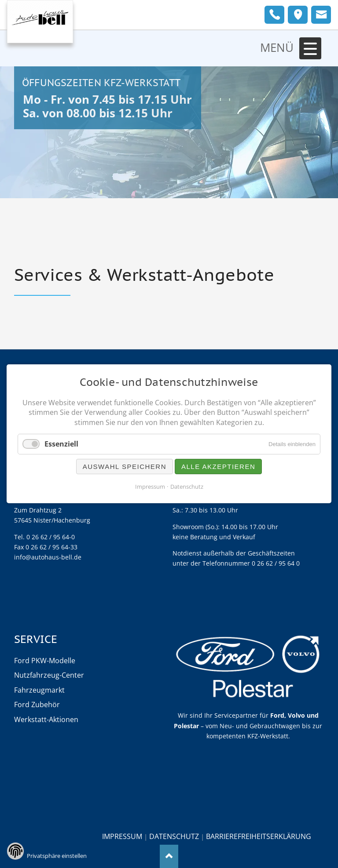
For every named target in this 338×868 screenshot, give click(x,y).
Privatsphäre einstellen (57, 856)
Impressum (122, 836)
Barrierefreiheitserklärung (259, 836)
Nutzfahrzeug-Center (49, 675)
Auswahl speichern (125, 467)
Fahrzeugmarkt (39, 690)
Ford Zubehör (37, 705)
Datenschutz (174, 836)
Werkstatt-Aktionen (46, 719)
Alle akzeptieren (218, 467)
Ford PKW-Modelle (45, 661)
